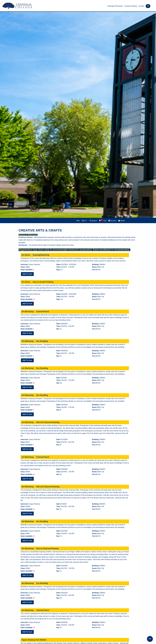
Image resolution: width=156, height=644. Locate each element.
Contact (141, 6)
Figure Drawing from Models (34, 640)
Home (121, 221)
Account (112, 221)
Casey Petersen (34, 264)
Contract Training (131, 6)
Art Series (26, 255)
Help (78, 221)
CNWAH (102, 264)
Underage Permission (115, 6)
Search (93, 221)
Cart (103, 220)
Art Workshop (28, 312)
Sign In (84, 221)
